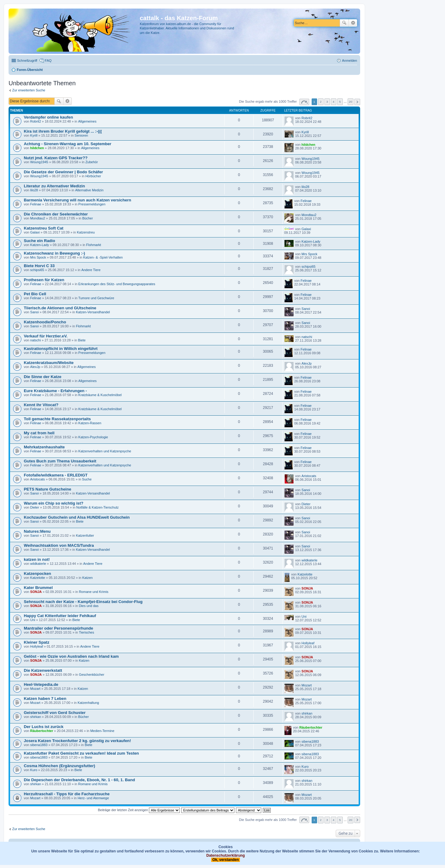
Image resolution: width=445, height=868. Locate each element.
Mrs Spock (38, 257)
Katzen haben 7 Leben (45, 699)
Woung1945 (39, 162)
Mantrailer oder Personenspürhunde (58, 628)
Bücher (87, 218)
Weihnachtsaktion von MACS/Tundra (59, 545)
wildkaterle (38, 564)
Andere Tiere (91, 270)
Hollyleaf (37, 646)
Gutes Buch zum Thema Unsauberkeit (60, 461)
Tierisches (86, 632)
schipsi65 (37, 270)
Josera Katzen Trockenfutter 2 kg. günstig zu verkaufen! (77, 741)
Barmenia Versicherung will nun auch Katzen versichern (78, 200)
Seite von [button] (304, 102)
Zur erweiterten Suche (29, 90)
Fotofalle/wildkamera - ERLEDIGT (56, 475)
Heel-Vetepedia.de (41, 684)
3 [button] (327, 102)
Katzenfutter (85, 535)
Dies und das (89, 606)
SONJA (36, 592)
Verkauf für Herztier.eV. (46, 336)
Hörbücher (93, 176)
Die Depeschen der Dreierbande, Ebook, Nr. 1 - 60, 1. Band (79, 780)
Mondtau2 (38, 218)
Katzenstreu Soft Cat (44, 228)
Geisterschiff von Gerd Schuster (55, 713)
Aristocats (38, 479)
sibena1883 (39, 745)
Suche (344, 23)
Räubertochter (42, 731)
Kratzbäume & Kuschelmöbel (100, 395)
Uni (33, 620)
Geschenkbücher (91, 675)
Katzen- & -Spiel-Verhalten (103, 257)
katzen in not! (37, 559)
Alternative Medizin (89, 190)
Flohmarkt (94, 245)
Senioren (81, 135)
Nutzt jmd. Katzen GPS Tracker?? (56, 158)
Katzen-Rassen (90, 423)
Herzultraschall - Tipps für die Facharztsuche (67, 794)
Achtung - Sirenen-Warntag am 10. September (68, 144)
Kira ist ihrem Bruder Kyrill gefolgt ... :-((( (63, 131)
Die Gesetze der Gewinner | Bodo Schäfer (63, 172)
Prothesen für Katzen (44, 280)
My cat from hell (39, 433)
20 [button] (351, 102)
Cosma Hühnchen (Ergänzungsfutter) (60, 766)
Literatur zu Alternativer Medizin (54, 186)
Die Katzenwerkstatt (43, 670)
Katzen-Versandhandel (93, 312)
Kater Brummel (38, 588)
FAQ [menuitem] (48, 61)
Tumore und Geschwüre (96, 298)
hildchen (37, 148)
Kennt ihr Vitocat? (41, 405)
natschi (36, 340)
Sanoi (34, 312)
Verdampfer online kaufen (48, 117)
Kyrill (34, 135)
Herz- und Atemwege (93, 798)
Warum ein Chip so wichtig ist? (54, 503)
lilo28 (34, 190)
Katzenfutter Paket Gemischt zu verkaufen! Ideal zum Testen (81, 753)
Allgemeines (87, 121)
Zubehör (92, 162)
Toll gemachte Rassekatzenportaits (57, 419)
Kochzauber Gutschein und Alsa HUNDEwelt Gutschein (77, 517)
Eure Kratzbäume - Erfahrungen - (55, 391)
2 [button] (321, 102)
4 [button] (334, 102)
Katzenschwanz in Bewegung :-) (54, 253)
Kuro (34, 770)
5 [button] (340, 102)
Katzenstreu (86, 232)
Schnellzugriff (27, 61)
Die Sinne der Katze (43, 377)
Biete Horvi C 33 (39, 266)
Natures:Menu (37, 531)
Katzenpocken (37, 574)
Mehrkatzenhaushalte (44, 447)
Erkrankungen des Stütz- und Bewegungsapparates (117, 284)
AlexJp (35, 367)
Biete (82, 340)
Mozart (35, 689)
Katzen (87, 578)
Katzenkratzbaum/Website (49, 363)
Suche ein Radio (40, 241)
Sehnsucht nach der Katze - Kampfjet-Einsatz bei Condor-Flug (83, 602)
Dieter (35, 507)
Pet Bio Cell (35, 294)
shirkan (36, 717)
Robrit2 (36, 121)
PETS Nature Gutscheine (47, 489)
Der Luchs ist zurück (44, 727)
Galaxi (35, 232)
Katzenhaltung (88, 703)
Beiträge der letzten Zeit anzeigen (139, 810)
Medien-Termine (102, 731)
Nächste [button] (357, 102)
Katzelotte (38, 578)
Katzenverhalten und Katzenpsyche (105, 451)
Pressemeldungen (92, 204)
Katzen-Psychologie (93, 437)
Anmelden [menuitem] (349, 61)
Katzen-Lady (40, 245)
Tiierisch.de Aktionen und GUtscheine (60, 308)
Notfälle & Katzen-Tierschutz (98, 507)
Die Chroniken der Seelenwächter (56, 214)
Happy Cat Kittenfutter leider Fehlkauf (60, 616)
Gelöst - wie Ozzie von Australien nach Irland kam (71, 656)
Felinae (36, 204)
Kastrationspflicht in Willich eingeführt (61, 349)
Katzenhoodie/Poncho (45, 322)
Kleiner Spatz (37, 642)
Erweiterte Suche (353, 23)
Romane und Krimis (94, 592)
